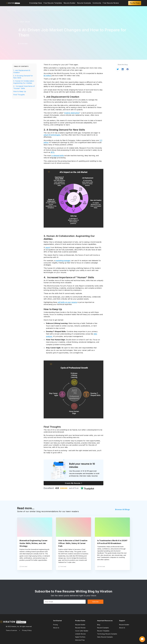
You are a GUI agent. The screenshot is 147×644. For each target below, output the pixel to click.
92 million (47, 76)
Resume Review (80, 628)
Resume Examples (84, 3)
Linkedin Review (80, 634)
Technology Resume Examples (107, 634)
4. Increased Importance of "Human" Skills (24, 87)
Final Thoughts (19, 95)
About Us (56, 628)
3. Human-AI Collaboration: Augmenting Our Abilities (24, 82)
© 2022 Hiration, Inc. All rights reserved (19, 627)
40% (52, 152)
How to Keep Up (20, 91)
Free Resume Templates (53, 3)
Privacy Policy (27, 630)
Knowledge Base (36, 3)
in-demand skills (58, 156)
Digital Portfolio (80, 637)
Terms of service (11, 630)
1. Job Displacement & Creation (22, 71)
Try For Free (135, 3)
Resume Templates (103, 631)
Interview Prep (80, 640)
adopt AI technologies (52, 135)
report (48, 247)
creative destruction (72, 113)
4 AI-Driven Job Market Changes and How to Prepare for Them (43, 11)
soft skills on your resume (67, 302)
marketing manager (63, 261)
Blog (99, 625)
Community (97, 3)
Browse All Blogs (123, 509)
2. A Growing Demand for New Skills (23, 77)
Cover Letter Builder (82, 631)
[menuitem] (36, 3)
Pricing (55, 625)
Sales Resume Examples (105, 637)
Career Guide (16, 11)
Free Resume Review (111, 3)
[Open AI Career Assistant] (142, 639)
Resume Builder (70, 3)
